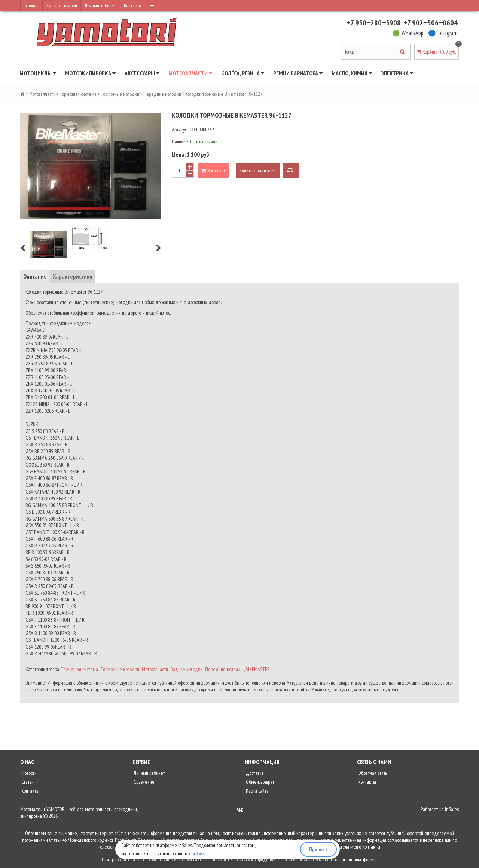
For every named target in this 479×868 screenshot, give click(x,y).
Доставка (254, 773)
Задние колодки (187, 669)
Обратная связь (372, 773)
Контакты (133, 6)
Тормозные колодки (120, 94)
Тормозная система (78, 94)
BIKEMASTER (258, 669)
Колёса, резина (243, 73)
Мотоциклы (38, 73)
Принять (318, 849)
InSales (452, 809)
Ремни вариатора (298, 73)
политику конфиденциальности (263, 859)
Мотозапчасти (190, 73)
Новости (28, 773)
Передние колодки (162, 94)
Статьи (27, 782)
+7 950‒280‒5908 (374, 23)
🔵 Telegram (443, 33)
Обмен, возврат (260, 782)
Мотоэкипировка (90, 73)
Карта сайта (257, 791)
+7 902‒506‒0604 (431, 23)
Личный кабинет (100, 6)
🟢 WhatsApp (408, 33)
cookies (197, 853)
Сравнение (144, 782)
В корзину (213, 170)
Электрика (397, 73)
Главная (31, 6)
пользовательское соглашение (325, 859)
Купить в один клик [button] (258, 170)
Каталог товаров (62, 6)
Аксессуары (142, 73)
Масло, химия (352, 73)
